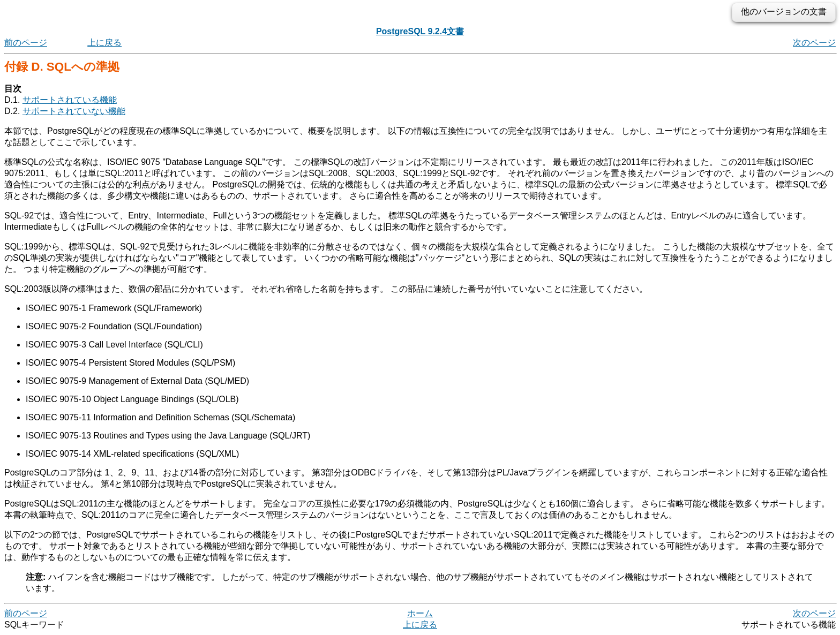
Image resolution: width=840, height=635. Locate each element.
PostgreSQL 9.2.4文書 (420, 31)
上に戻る (104, 43)
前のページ (26, 43)
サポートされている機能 (70, 100)
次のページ (814, 43)
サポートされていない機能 (74, 111)
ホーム (420, 613)
